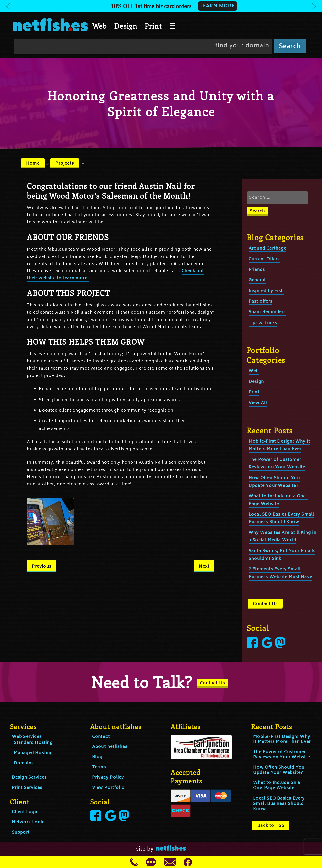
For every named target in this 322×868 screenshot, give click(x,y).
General (257, 280)
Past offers (260, 302)
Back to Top (271, 826)
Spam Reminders (267, 312)
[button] (161, 6)
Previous (42, 567)
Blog (97, 757)
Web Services (27, 737)
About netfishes (110, 747)
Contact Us (265, 604)
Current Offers (264, 259)
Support (21, 833)
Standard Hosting (33, 743)
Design (126, 26)
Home (33, 164)
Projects (65, 164)
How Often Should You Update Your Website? (279, 770)
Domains (24, 763)
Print (153, 26)
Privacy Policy (108, 778)
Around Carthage (267, 249)
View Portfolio (109, 788)
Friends (257, 270)
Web (100, 26)
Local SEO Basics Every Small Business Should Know (282, 518)
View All (258, 403)
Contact (101, 737)
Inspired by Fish (266, 291)
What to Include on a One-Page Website (277, 786)
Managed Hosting (33, 753)
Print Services (27, 788)
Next (204, 567)
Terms (99, 767)
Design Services (29, 778)
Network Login (28, 822)
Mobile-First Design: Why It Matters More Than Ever (279, 445)
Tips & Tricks (263, 323)
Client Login (25, 812)
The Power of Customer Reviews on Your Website (282, 755)
